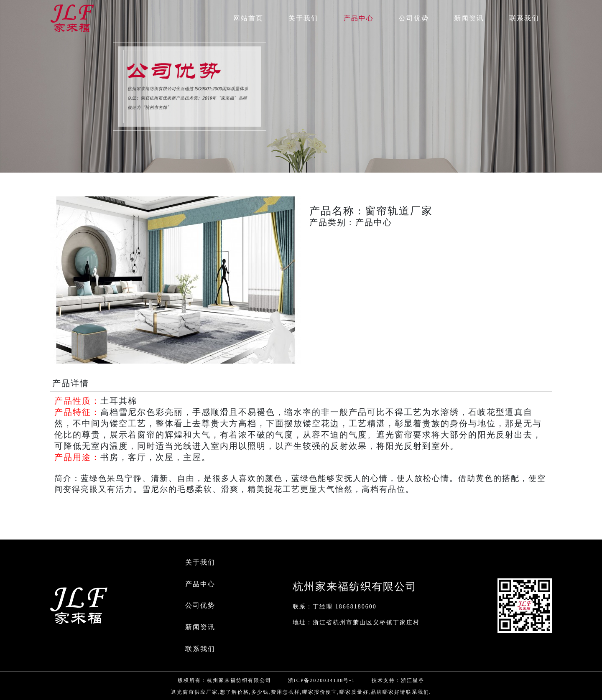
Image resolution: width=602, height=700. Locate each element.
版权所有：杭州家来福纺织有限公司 (224, 680)
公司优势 (200, 605)
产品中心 (200, 584)
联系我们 (200, 649)
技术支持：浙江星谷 (398, 680)
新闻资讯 (200, 627)
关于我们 (200, 562)
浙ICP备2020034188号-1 (322, 680)
